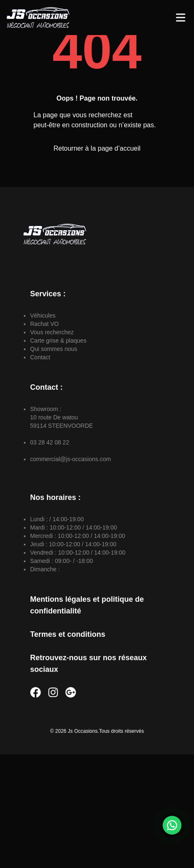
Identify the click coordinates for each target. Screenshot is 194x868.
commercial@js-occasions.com (70, 459)
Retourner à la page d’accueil (97, 148)
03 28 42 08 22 (50, 442)
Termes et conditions (68, 634)
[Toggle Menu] (181, 18)
